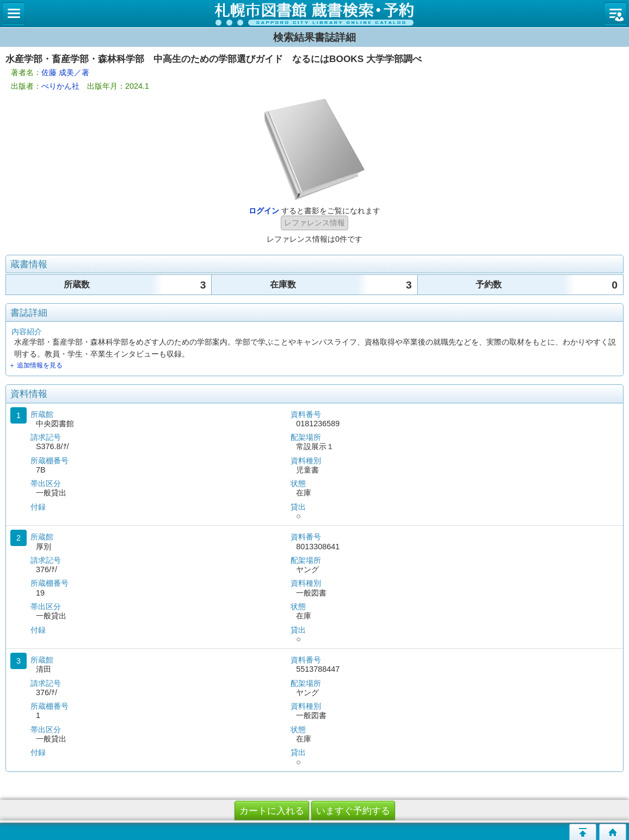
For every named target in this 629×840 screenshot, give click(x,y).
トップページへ (613, 832)
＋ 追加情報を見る (36, 365)
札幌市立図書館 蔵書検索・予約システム (314, 14)
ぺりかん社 (60, 86)
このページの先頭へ (583, 832)
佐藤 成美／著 (65, 72)
